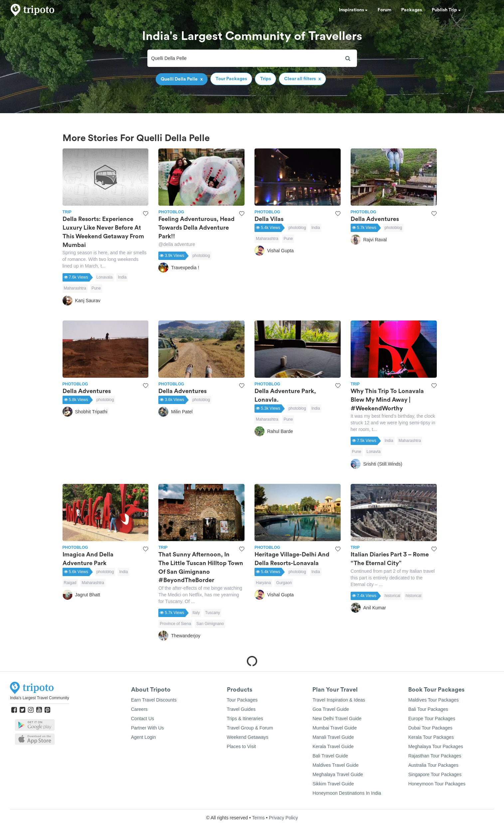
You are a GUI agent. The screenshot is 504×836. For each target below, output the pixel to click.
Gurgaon (284, 583)
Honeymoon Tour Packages (437, 784)
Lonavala (105, 277)
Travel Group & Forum (250, 728)
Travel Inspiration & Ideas (339, 700)
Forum (384, 10)
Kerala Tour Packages (431, 737)
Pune (96, 288)
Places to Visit (242, 746)
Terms (258, 818)
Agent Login (144, 737)
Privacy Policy (283, 818)
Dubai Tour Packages (430, 728)
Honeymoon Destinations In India (347, 793)
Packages (412, 10)
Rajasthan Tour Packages (435, 756)
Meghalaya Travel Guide (338, 774)
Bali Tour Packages (428, 709)
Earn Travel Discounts (154, 700)
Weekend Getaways (248, 737)
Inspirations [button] (353, 10)
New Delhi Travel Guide (337, 719)
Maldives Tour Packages (433, 700)
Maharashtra (75, 288)
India (122, 277)
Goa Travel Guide (331, 709)
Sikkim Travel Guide (333, 784)
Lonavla (374, 452)
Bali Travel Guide (330, 756)
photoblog (201, 256)
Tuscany (212, 613)
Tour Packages (242, 700)
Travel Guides (241, 709)
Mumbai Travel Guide (335, 728)
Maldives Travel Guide (336, 765)
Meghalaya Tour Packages (436, 746)
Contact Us (143, 719)
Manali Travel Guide (333, 737)
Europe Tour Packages (432, 719)
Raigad (70, 583)
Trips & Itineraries (245, 719)
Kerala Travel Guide (333, 746)
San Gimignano (210, 624)
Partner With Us (148, 728)
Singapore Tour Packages (435, 774)
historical (392, 596)
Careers (139, 709)
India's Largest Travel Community (40, 698)
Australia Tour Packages (433, 765)
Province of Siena (175, 624)
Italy (196, 613)
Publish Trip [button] (446, 10)
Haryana (263, 583)
